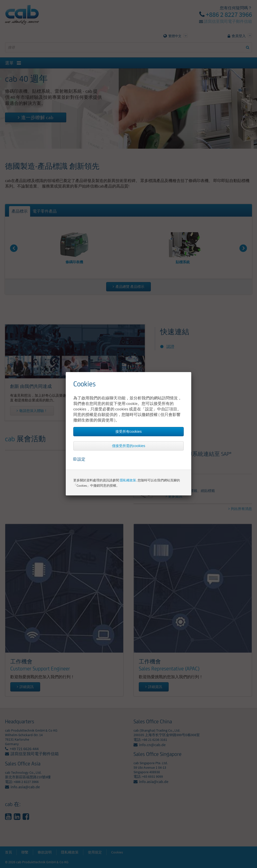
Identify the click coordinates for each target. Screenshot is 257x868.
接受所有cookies (129, 431)
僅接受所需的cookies (129, 446)
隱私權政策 (128, 480)
